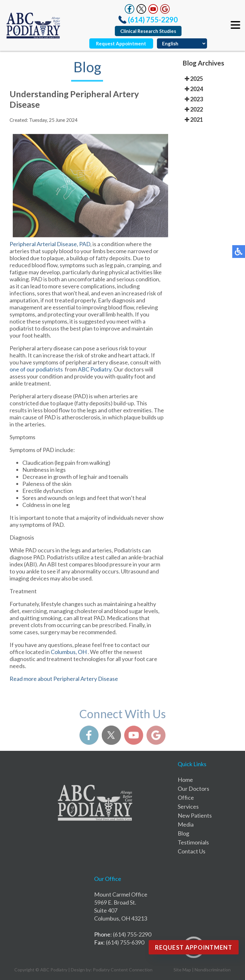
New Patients (195, 815)
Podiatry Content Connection (123, 970)
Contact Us (192, 851)
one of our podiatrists (37, 372)
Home (185, 780)
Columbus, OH (69, 655)
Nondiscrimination (213, 970)
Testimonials (193, 842)
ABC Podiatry (95, 372)
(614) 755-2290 (153, 20)
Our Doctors (193, 789)
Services (188, 806)
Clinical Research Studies (148, 31)
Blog (183, 833)
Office (186, 797)
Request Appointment (121, 43)
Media (186, 824)
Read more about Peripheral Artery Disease (64, 681)
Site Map (182, 970)
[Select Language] (182, 43)
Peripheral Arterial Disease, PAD (50, 247)
